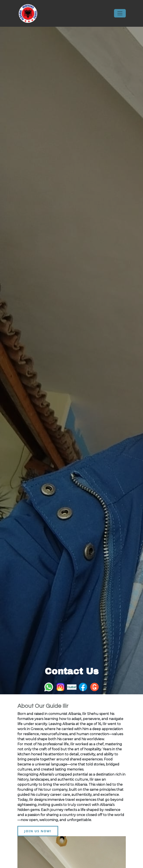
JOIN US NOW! (38, 831)
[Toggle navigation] (120, 13)
